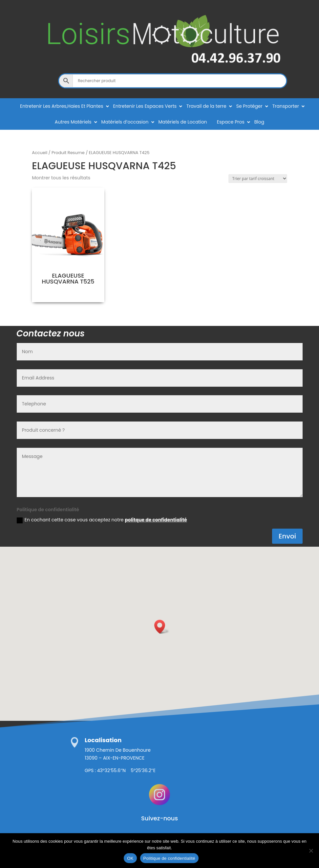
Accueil (40, 153)
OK (130, 858)
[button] (162, 627)
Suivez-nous (159, 818)
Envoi (287, 536)
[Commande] (258, 179)
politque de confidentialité (156, 520)
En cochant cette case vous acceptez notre (102, 520)
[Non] (311, 851)
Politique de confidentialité (169, 858)
